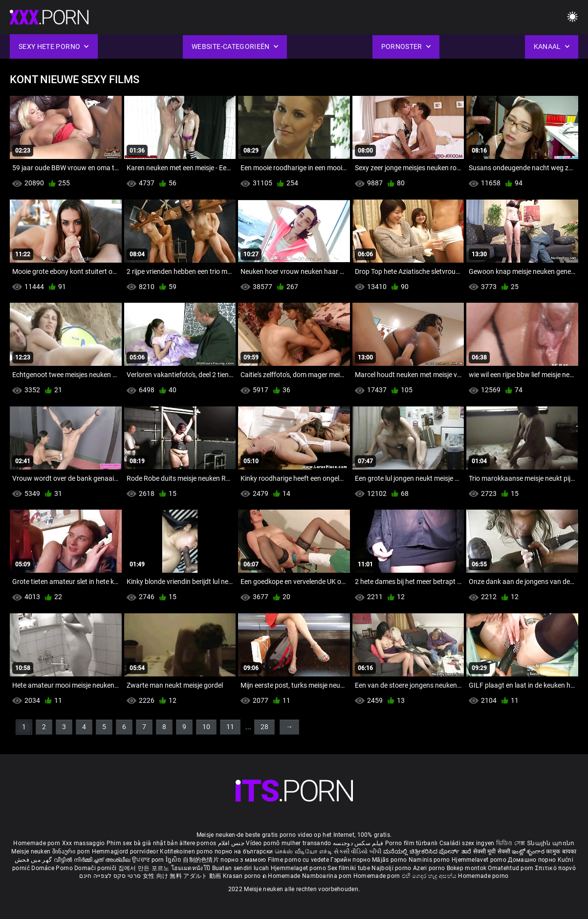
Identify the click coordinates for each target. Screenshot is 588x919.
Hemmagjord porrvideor (126, 852)
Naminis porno (430, 860)
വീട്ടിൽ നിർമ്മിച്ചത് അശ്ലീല (93, 860)
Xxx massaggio (84, 843)
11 (230, 727)
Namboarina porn (328, 876)
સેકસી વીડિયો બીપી (358, 852)
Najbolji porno (391, 868)
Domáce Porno (53, 868)
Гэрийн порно (351, 860)
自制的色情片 (202, 860)
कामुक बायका (561, 852)
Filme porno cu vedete (298, 860)
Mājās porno (390, 860)
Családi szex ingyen (467, 843)
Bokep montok (467, 868)
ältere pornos (198, 843)
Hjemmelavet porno (480, 860)
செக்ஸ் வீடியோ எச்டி (304, 852)
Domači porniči (96, 868)
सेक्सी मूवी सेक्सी (492, 852)
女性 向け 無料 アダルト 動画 (182, 876)
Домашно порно (533, 860)
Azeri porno (430, 868)
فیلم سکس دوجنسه (358, 843)
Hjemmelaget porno (299, 868)
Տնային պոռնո (551, 843)
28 (264, 727)
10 (206, 727)
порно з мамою (243, 860)
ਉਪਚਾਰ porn (149, 860)
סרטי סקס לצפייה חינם (110, 876)
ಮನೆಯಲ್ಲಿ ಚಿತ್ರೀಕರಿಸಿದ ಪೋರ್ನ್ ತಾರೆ (428, 852)
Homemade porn (37, 843)
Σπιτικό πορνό (555, 868)
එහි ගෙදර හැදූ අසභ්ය (430, 876)
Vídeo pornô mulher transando (288, 843)
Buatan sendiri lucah (241, 868)
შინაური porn (72, 852)
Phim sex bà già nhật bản (142, 843)
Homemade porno (483, 876)
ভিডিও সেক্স (511, 843)
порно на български (244, 852)
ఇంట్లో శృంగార (529, 852)
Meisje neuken (31, 852)
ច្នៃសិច (174, 860)
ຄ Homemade (282, 876)
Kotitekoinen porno (187, 852)
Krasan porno (243, 876)
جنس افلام (231, 843)
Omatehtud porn (512, 868)
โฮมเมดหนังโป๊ (192, 868)
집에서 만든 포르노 (145, 868)
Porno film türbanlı (412, 843)
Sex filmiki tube (349, 868)
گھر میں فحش (34, 860)
